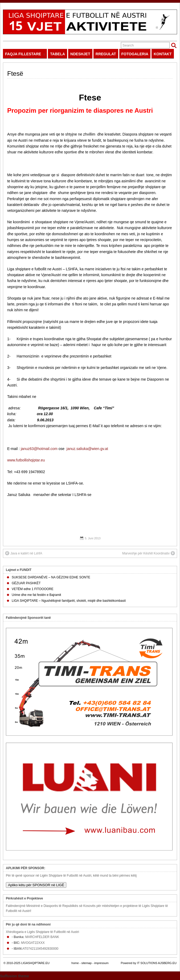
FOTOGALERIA (135, 54)
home (75, 963)
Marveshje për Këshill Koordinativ (149, 553)
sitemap (87, 963)
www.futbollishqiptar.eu (26, 460)
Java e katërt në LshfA (24, 553)
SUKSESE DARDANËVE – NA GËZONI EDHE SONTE (51, 577)
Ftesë (15, 73)
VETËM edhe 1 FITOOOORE (33, 589)
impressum (101, 963)
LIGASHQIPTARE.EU (35, 963)
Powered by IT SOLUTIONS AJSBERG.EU (149, 963)
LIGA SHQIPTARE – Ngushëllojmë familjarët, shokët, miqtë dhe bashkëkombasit (69, 601)
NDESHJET (80, 54)
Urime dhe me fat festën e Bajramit (36, 595)
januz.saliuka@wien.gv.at (87, 449)
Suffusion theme (15, 976)
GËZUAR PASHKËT (26, 583)
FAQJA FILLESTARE (25, 55)
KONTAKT (163, 54)
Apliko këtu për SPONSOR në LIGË (36, 885)
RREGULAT (106, 54)
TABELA (58, 54)
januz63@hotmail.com (39, 449)
